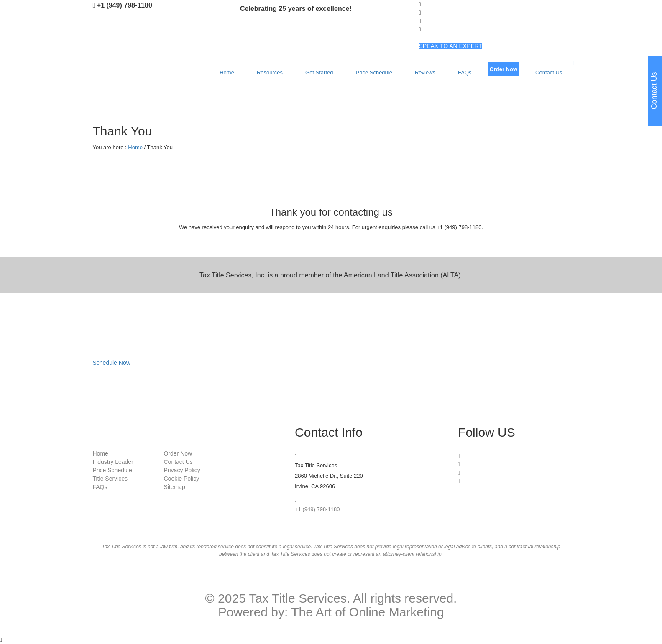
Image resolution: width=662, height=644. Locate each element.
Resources (270, 73)
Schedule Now (112, 363)
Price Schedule (374, 73)
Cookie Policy (182, 479)
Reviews (425, 73)
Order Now (504, 69)
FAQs (465, 73)
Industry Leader (113, 462)
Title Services (110, 479)
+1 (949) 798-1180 (125, 5)
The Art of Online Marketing (367, 612)
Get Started (319, 73)
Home (227, 73)
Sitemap (175, 487)
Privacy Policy (182, 470)
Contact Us (549, 73)
